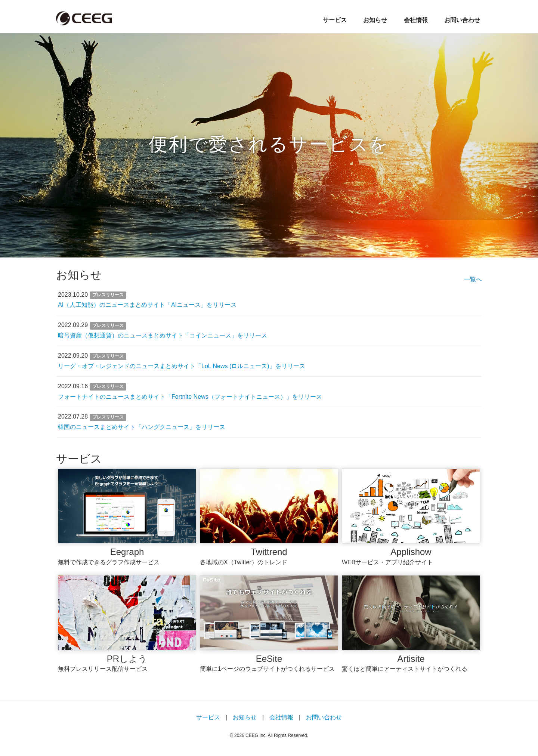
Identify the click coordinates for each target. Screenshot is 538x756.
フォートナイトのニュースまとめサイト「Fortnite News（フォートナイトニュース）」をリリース (190, 397)
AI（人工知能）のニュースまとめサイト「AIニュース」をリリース (147, 305)
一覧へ (473, 279)
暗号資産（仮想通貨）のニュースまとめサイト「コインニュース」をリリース (163, 335)
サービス (335, 20)
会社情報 (416, 20)
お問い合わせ (462, 20)
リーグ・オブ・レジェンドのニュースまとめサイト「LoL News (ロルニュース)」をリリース (182, 366)
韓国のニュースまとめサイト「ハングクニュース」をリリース (142, 427)
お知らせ (375, 20)
